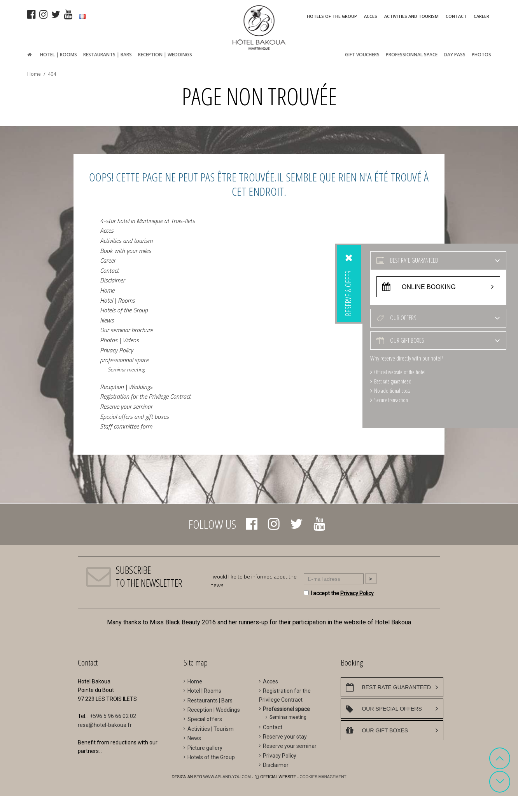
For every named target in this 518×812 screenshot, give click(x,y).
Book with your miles (126, 250)
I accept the (342, 593)
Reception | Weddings (126, 386)
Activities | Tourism (211, 729)
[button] (500, 758)
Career (108, 260)
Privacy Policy (116, 350)
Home (107, 290)
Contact (109, 270)
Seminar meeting (126, 369)
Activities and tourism (126, 240)
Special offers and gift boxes (134, 416)
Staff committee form (126, 426)
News (107, 320)
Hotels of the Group (124, 310)
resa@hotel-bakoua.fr (105, 725)
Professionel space (286, 709)
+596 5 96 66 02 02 (113, 716)
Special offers (205, 719)
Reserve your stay (285, 737)
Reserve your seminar (126, 406)
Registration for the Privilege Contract (145, 396)
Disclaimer (112, 280)
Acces (107, 230)
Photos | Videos (119, 340)
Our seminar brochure (126, 330)
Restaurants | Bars (210, 700)
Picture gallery (205, 748)
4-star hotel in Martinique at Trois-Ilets (147, 220)
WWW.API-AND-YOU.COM (228, 777)
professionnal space (124, 360)
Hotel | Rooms (117, 300)
